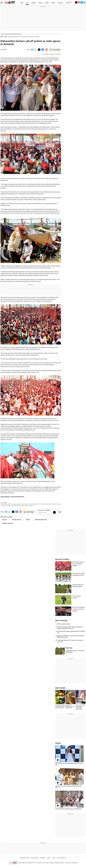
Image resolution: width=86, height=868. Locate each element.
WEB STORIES (60, 688)
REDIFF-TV (68, 3)
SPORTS (53, 3)
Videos (54, 858)
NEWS (27, 3)
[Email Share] (32, 50)
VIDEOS (58, 743)
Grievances (75, 863)
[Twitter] (76, 2)
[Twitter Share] (39, 50)
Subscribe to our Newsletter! (44, 510)
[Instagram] (79, 2)
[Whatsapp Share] (35, 50)
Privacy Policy (46, 863)
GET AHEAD (60, 3)
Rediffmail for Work (25, 858)
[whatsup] (85, 2)
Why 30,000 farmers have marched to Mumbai (78, 564)
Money (49, 858)
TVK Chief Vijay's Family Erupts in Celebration (68, 809)
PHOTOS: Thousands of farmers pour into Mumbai (78, 609)
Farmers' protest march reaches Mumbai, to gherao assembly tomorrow (70, 628)
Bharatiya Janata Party (8, 523)
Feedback (57, 863)
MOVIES (40, 3)
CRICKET (47, 3)
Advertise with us (32, 863)
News (6, 37)
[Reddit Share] (46, 50)
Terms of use (68, 863)
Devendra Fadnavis (17, 520)
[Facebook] (82, 2)
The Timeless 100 (61, 858)
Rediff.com (24, 863)
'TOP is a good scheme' (64, 624)
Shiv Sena (5, 520)
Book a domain (35, 858)
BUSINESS (34, 3)
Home (2, 37)
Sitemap (52, 863)
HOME (22, 3)
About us (62, 863)
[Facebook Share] (42, 50)
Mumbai (28, 520)
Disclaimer (39, 863)
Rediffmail (43, 858)
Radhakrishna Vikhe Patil (41, 520)
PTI (5, 50)
